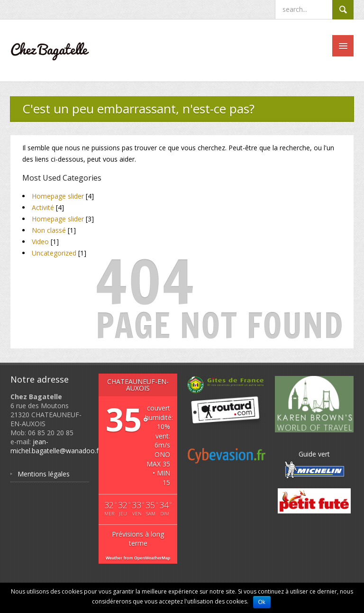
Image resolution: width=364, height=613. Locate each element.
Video (40, 242)
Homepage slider (58, 196)
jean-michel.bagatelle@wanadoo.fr (56, 446)
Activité (43, 207)
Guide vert (314, 464)
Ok (262, 602)
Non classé (49, 230)
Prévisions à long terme (138, 539)
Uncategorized (54, 253)
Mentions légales (44, 474)
